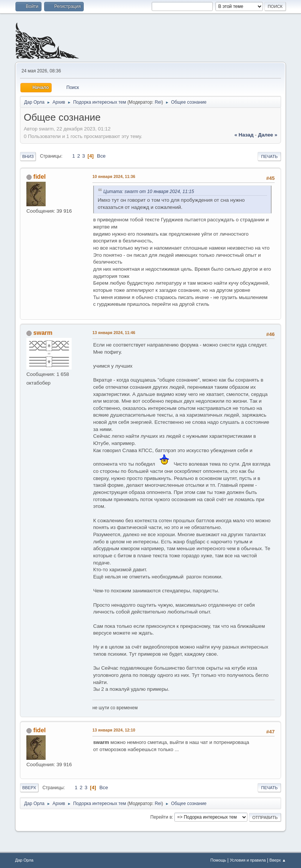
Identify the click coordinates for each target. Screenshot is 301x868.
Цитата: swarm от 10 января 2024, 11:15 (149, 192)
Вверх (29, 788)
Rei (158, 102)
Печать (269, 156)
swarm (43, 333)
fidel (39, 177)
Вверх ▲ (278, 860)
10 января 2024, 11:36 (114, 176)
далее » (268, 135)
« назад (244, 135)
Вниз (28, 156)
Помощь (218, 860)
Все (101, 156)
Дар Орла (24, 860)
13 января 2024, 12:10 (114, 730)
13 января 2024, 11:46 (114, 333)
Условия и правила (248, 860)
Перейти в (161, 817)
